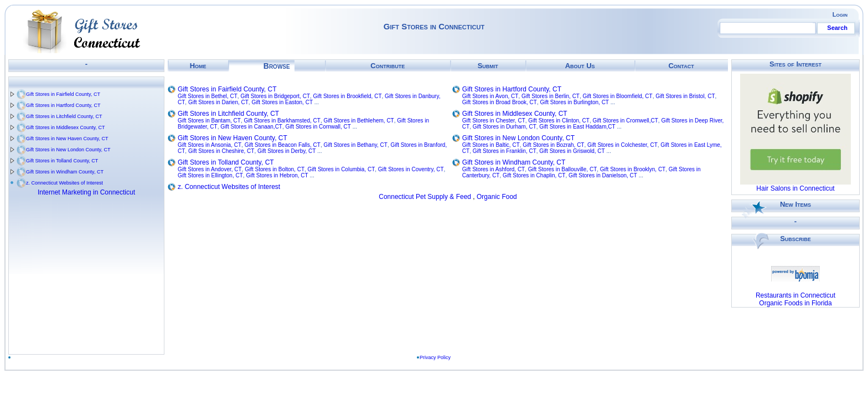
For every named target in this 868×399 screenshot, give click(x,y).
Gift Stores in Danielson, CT (603, 175)
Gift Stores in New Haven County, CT (67, 139)
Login (840, 14)
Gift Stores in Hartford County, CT (63, 105)
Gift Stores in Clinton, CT (559, 121)
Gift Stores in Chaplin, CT (534, 175)
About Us (580, 66)
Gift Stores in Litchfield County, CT (64, 116)
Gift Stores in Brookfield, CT (348, 96)
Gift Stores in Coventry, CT (411, 169)
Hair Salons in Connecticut (795, 188)
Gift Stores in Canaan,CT (251, 127)
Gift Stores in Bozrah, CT (553, 145)
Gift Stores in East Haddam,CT (577, 127)
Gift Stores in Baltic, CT (491, 145)
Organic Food (497, 197)
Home (198, 66)
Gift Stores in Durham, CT (505, 127)
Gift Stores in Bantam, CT (209, 121)
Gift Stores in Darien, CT (218, 102)
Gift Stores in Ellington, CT (210, 175)
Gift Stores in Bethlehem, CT (358, 121)
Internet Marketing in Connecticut (86, 192)
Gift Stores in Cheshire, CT (221, 151)
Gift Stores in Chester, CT (494, 121)
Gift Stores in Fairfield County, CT (63, 94)
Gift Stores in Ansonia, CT (210, 145)
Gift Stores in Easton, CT (282, 102)
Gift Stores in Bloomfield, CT (618, 96)
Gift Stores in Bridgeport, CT (275, 96)
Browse (277, 66)
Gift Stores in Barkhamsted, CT (282, 121)
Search (837, 28)
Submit (488, 66)
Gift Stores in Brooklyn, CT (633, 169)
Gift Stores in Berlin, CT (551, 96)
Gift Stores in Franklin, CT (505, 151)
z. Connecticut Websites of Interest (64, 183)
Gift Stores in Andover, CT (210, 169)
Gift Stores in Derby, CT (286, 151)
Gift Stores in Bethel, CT (208, 96)
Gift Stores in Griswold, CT (572, 151)
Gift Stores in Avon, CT (490, 96)
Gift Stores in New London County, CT (68, 150)
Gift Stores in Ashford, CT (494, 169)
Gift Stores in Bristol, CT (685, 96)
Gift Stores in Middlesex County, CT (65, 127)
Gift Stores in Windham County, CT (65, 172)
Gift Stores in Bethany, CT (355, 145)
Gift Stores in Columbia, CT (342, 169)
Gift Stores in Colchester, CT (622, 145)
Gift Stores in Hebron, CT (277, 175)
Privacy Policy (435, 357)
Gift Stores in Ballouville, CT (563, 169)
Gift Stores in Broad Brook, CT (500, 102)
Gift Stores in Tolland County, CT (62, 161)
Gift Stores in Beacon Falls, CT (283, 145)
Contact (681, 66)
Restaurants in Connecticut (795, 295)
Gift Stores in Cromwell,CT (626, 121)
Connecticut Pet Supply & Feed (425, 197)
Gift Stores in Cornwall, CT (318, 127)
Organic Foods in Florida (795, 303)
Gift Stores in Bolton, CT (275, 169)
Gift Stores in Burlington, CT (574, 102)
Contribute (387, 66)
